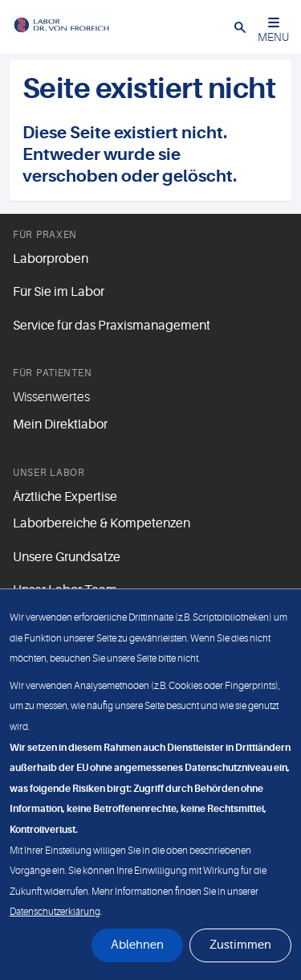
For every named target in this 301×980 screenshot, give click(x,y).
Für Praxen (45, 235)
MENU (273, 30)
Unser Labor (49, 473)
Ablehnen (137, 945)
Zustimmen (240, 945)
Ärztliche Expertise (65, 497)
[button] (240, 27)
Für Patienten (52, 373)
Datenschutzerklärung (55, 912)
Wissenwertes (51, 397)
